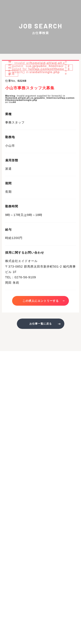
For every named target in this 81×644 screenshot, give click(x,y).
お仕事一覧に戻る (41, 324)
